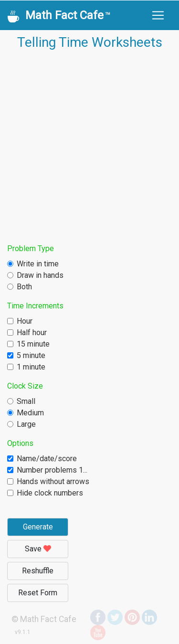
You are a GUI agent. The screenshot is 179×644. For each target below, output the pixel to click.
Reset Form (38, 593)
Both (24, 287)
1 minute (31, 367)
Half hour (32, 333)
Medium (30, 413)
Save (38, 549)
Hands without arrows (53, 481)
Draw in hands (40, 275)
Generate (38, 527)
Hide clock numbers (50, 493)
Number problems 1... (52, 470)
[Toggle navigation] (158, 15)
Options (20, 443)
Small (26, 401)
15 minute (33, 344)
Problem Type (31, 248)
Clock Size (25, 386)
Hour (25, 321)
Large (26, 424)
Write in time (38, 264)
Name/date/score (47, 459)
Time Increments (35, 306)
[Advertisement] (89, 148)
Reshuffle (38, 571)
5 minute (31, 355)
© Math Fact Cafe (44, 619)
